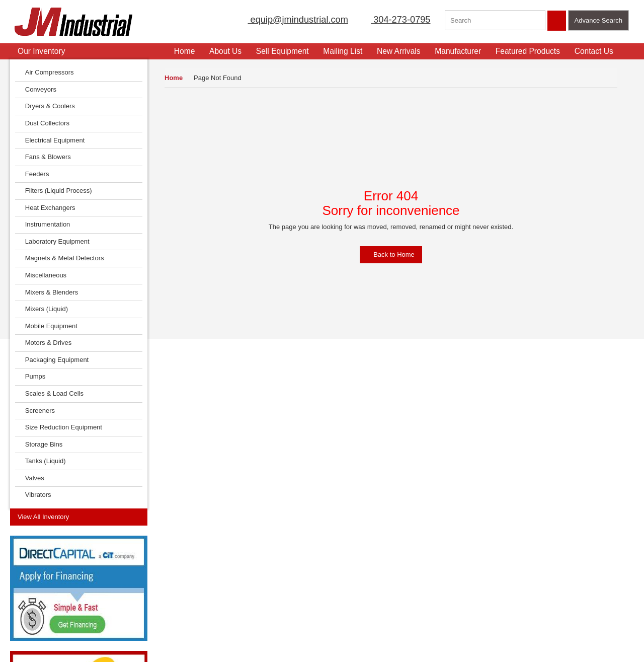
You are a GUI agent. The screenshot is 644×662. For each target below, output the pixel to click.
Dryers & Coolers (48, 106)
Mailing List (347, 51)
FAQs (18, 613)
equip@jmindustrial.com (287, 20)
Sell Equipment (287, 51)
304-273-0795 (394, 20)
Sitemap (86, 570)
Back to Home (391, 254)
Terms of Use (93, 556)
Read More (200, 452)
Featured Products (532, 51)
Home (174, 78)
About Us (229, 51)
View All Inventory (43, 119)
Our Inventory (41, 51)
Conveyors (38, 89)
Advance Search (598, 20)
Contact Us (598, 51)
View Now (69, 485)
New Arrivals (403, 51)
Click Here (519, 441)
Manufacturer (462, 51)
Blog (80, 599)
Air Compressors (47, 72)
